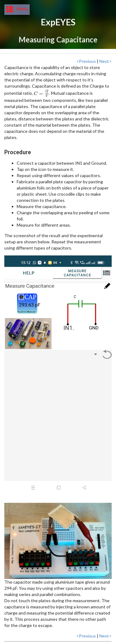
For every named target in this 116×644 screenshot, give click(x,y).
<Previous (86, 61)
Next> (105, 61)
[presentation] (41, 93)
